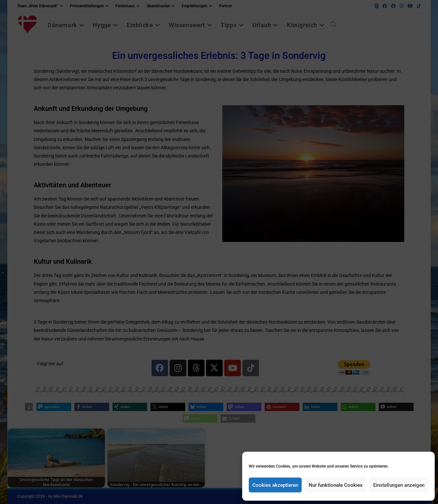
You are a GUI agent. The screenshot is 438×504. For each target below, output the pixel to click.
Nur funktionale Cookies (336, 485)
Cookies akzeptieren (275, 485)
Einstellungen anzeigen (399, 485)
